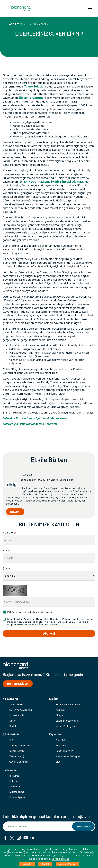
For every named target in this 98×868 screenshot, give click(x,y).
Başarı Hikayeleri (64, 751)
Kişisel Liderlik (17, 751)
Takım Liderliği (17, 756)
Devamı (15, 512)
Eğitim (13, 721)
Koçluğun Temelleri (19, 745)
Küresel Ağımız (17, 797)
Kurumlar (60, 710)
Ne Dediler (15, 786)
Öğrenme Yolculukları (21, 710)
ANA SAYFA (16, 24)
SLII (11, 740)
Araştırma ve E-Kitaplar (68, 756)
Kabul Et (27, 864)
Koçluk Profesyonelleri (67, 726)
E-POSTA (9, 550)
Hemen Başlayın (18, 684)
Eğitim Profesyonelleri (67, 721)
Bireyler (60, 715)
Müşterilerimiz (17, 792)
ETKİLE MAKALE (39, 24)
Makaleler (61, 745)
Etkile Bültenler (64, 740)
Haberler (14, 781)
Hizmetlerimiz (17, 715)
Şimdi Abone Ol (83, 826)
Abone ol (49, 633)
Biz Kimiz (14, 776)
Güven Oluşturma (19, 762)
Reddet (45, 864)
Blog (58, 762)
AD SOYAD (10, 533)
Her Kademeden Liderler (68, 705)
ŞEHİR (7, 568)
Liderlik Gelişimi (17, 705)
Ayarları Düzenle (67, 864)
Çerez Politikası (61, 859)
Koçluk (13, 726)
